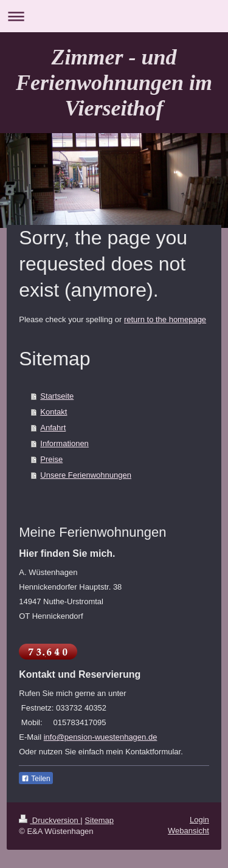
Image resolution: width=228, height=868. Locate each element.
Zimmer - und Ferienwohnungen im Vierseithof (114, 83)
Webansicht (188, 831)
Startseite (57, 396)
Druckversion (50, 820)
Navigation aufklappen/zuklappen (114, 16)
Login (199, 820)
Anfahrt (53, 428)
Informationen (64, 443)
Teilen (36, 779)
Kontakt (54, 412)
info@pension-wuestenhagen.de (101, 737)
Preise (51, 459)
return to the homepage (165, 319)
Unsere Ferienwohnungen (86, 475)
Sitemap (99, 820)
